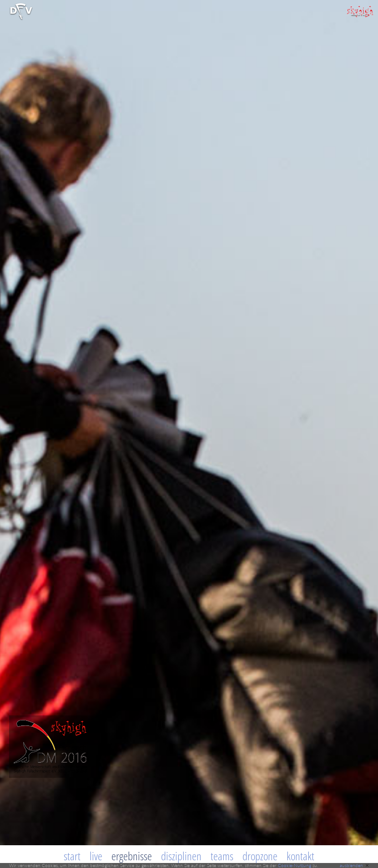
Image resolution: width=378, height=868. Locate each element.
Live (96, 856)
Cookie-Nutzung (295, 865)
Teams (222, 856)
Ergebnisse (132, 856)
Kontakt (300, 856)
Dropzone (260, 856)
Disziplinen (181, 856)
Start (72, 856)
